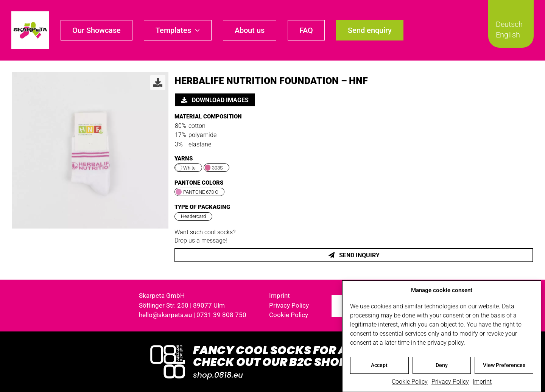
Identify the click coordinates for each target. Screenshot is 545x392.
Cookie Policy (410, 382)
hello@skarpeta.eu (165, 315)
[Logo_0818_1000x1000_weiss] (168, 346)
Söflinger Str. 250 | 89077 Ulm (182, 305)
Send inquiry (354, 255)
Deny (442, 366)
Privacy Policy (450, 382)
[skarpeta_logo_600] (30, 14)
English (508, 35)
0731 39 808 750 (221, 315)
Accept (379, 366)
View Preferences (504, 366)
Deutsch (509, 24)
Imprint (482, 382)
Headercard (193, 216)
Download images (215, 100)
